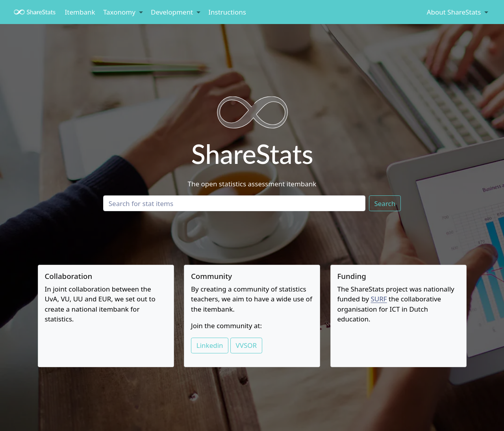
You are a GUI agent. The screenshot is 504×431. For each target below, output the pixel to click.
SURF (379, 299)
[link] (123, 12)
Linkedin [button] (210, 345)
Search (385, 203)
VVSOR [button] (246, 345)
